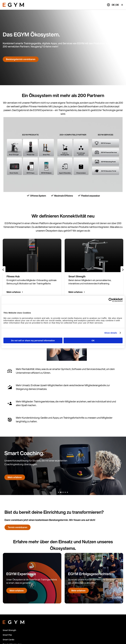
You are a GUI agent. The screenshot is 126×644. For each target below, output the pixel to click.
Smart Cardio (8, 564)
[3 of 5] (63, 228)
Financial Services (10, 607)
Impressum (92, 634)
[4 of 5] (65, 228)
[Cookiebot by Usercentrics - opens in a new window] (111, 300)
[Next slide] (123, 195)
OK (93, 340)
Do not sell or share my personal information (33, 340)
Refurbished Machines (12, 583)
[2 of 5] (61, 228)
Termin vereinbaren (18, 452)
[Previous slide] (3, 195)
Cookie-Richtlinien (77, 634)
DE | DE (115, 5)
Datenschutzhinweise (108, 634)
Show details (111, 333)
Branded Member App (12, 569)
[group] (32, 193)
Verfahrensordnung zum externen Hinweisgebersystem (92, 631)
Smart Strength (9, 555)
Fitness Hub (8, 579)
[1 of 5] (59, 228)
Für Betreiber (8, 588)
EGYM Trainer (9, 574)
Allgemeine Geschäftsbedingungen (94, 637)
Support (6, 597)
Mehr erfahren (14, 217)
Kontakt (6, 593)
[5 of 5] (67, 228)
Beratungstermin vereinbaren (21, 59)
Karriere (6, 602)
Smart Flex (7, 560)
